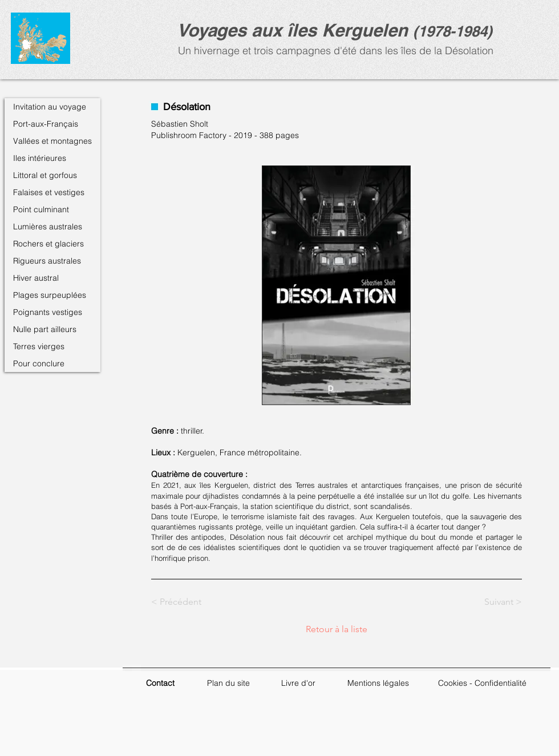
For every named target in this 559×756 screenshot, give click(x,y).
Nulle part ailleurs (45, 329)
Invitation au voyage (50, 107)
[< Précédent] (189, 602)
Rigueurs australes (47, 261)
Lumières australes (48, 227)
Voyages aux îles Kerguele (287, 30)
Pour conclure (39, 363)
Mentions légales (378, 683)
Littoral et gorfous (45, 175)
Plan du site (228, 683)
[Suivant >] (493, 602)
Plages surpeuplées (50, 295)
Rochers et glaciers (48, 244)
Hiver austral (36, 278)
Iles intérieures (40, 158)
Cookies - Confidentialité (482, 683)
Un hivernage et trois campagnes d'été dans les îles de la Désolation (334, 50)
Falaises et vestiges (49, 192)
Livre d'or (298, 683)
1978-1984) (455, 31)
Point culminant (41, 209)
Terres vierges (39, 346)
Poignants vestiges (48, 312)
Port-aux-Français (46, 124)
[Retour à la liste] (337, 629)
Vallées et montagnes (52, 141)
